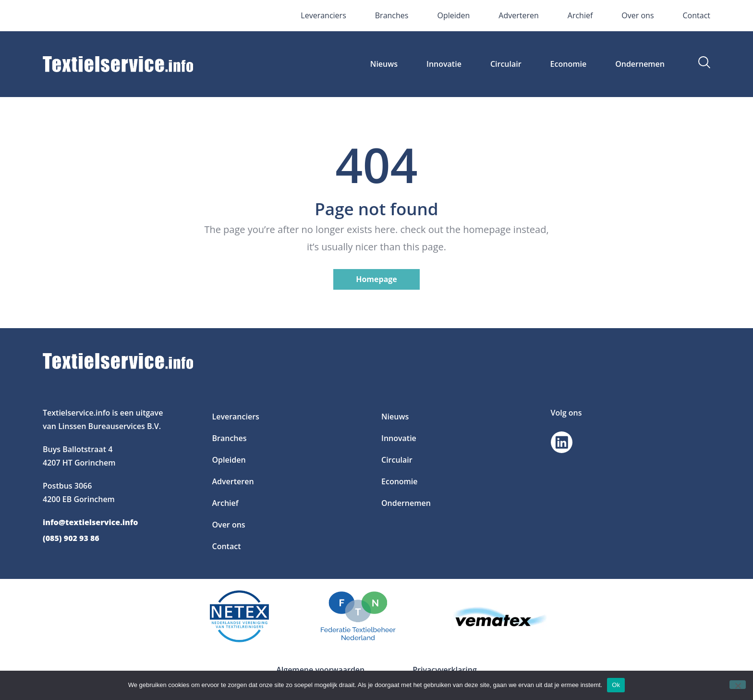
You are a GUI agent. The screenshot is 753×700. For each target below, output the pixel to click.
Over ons (638, 15)
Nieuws (384, 64)
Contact (697, 15)
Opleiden (453, 15)
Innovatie (444, 64)
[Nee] (738, 685)
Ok (616, 685)
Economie (569, 64)
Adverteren (518, 15)
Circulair (506, 64)
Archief (580, 15)
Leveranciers (323, 15)
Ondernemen (640, 64)
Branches (392, 15)
